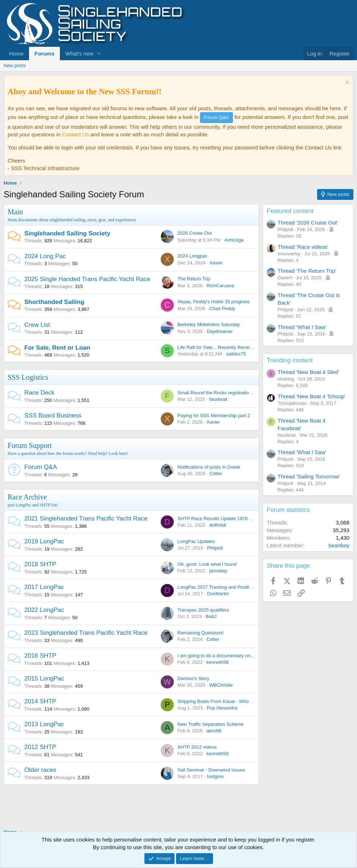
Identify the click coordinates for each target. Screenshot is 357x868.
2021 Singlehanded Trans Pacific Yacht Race (86, 519)
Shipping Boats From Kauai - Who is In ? (220, 701)
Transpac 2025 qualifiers (203, 610)
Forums (44, 54)
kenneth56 (218, 662)
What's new (79, 54)
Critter (216, 474)
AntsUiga (234, 240)
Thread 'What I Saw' (302, 327)
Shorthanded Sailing (54, 302)
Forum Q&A (41, 467)
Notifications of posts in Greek (209, 467)
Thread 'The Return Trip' (307, 271)
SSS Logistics (28, 377)
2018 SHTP (40, 564)
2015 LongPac (44, 678)
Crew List (37, 325)
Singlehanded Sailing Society (67, 233)
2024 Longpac (192, 256)
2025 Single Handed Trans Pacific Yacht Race (87, 279)
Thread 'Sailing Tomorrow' (309, 476)
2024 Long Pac (45, 256)
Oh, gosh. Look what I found (207, 564)
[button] (99, 54)
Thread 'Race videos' (303, 247)
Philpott (215, 548)
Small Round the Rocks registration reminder (224, 393)
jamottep (218, 571)
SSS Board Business (53, 416)
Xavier (216, 263)
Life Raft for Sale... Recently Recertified (219, 347)
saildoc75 (236, 354)
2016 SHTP (40, 656)
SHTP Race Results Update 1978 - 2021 (220, 519)
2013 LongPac (44, 724)
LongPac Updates (196, 541)
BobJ (211, 616)
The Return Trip (194, 279)
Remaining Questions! (201, 633)
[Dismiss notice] (346, 83)
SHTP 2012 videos (197, 747)
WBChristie (221, 685)
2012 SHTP (40, 747)
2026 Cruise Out (195, 233)
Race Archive (27, 497)
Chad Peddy (222, 308)
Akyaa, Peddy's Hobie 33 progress (214, 302)
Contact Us (75, 134)
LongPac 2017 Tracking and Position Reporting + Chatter (237, 587)
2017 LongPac (44, 587)
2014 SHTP (40, 701)
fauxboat (218, 399)
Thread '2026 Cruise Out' (308, 223)
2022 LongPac (44, 610)
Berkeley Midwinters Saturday (209, 324)
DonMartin (218, 594)
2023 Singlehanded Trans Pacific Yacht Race (86, 633)
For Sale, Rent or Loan (57, 348)
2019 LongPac (44, 541)
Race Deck (39, 393)
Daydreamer (220, 331)
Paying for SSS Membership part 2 (214, 416)
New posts (15, 65)
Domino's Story (193, 678)
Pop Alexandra (222, 708)
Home (16, 54)
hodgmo (215, 776)
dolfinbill (218, 525)
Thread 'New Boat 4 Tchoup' (311, 396)
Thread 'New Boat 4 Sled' (308, 372)
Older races (40, 770)
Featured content (290, 211)
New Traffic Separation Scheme (211, 724)
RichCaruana (220, 286)
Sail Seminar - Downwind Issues (211, 770)
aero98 (214, 731)
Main (15, 212)
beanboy (339, 545)
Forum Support (30, 445)
